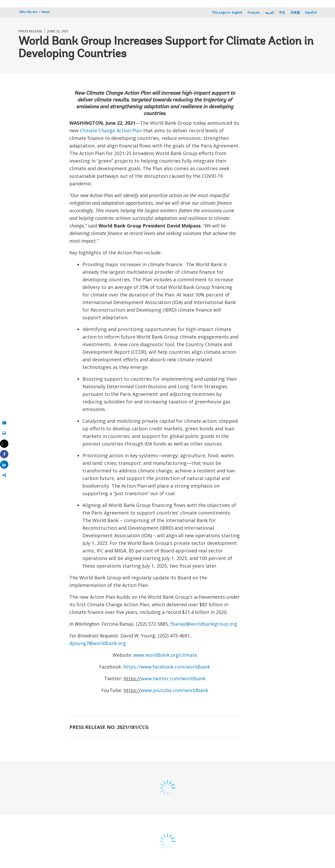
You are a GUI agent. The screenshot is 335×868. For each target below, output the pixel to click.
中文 (282, 12)
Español (311, 12)
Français (254, 12)
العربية (269, 12)
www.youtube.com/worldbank (175, 690)
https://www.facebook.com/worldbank (167, 667)
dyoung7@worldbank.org (98, 643)
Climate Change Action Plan (111, 130)
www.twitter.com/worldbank (173, 678)
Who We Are (29, 12)
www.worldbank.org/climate (165, 655)
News (46, 12)
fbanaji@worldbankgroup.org (204, 624)
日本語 (295, 12)
